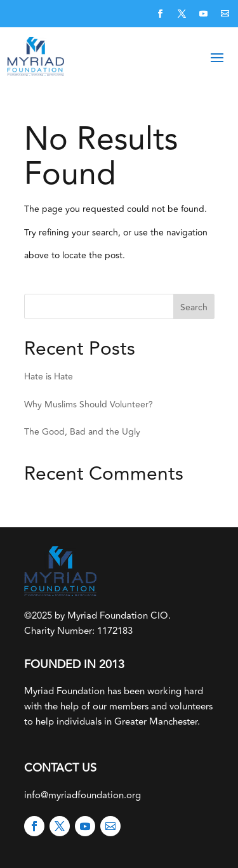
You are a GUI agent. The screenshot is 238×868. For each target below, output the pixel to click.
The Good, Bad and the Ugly (82, 432)
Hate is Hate (49, 377)
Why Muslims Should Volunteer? (89, 404)
